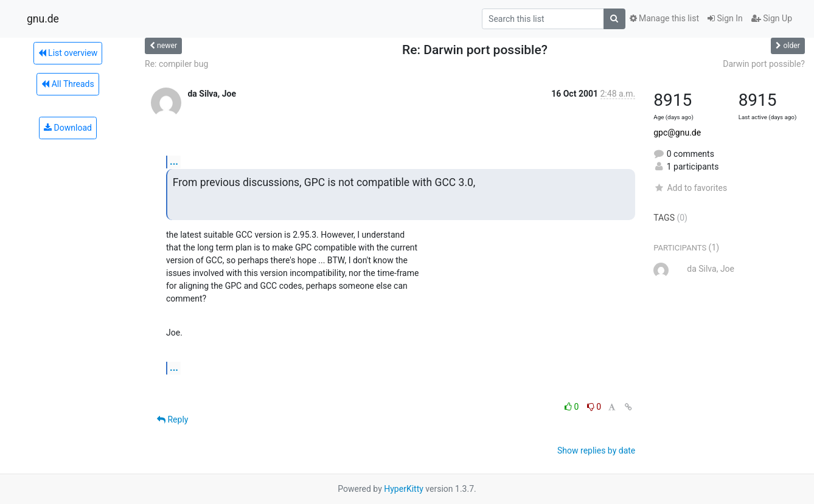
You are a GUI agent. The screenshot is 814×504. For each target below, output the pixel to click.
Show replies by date (596, 450)
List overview (68, 53)
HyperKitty (404, 489)
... (174, 161)
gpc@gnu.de (677, 133)
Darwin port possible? (764, 64)
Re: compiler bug (176, 64)
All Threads (68, 84)
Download (68, 128)
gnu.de (43, 19)
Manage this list (664, 18)
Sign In (725, 18)
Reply (172, 419)
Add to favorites (690, 188)
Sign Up (772, 18)
